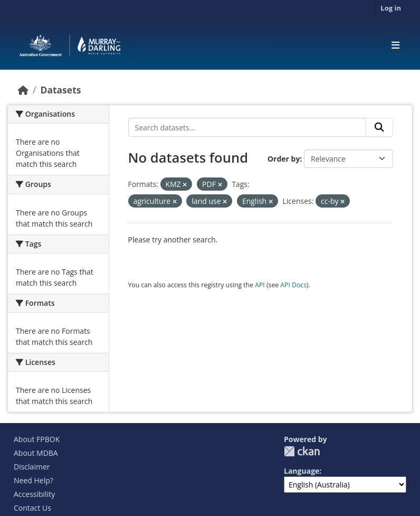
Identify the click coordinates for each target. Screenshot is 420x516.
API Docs (293, 285)
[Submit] (379, 127)
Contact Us (32, 508)
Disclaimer (32, 467)
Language (302, 471)
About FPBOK (37, 439)
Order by (284, 159)
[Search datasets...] (247, 127)
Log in (391, 8)
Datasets (60, 90)
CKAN (302, 451)
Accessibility (34, 494)
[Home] (23, 90)
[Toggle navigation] (395, 45)
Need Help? (34, 480)
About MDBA (36, 453)
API (260, 285)
